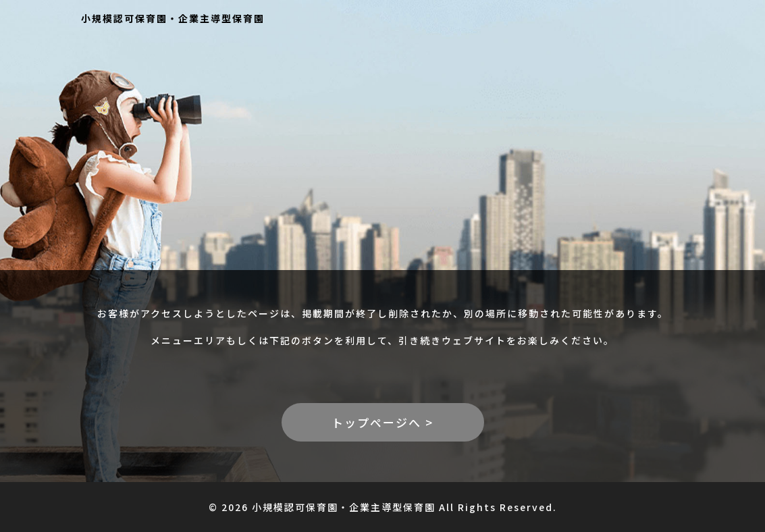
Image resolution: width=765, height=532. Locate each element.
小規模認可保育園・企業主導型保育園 (173, 18)
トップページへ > (382, 422)
